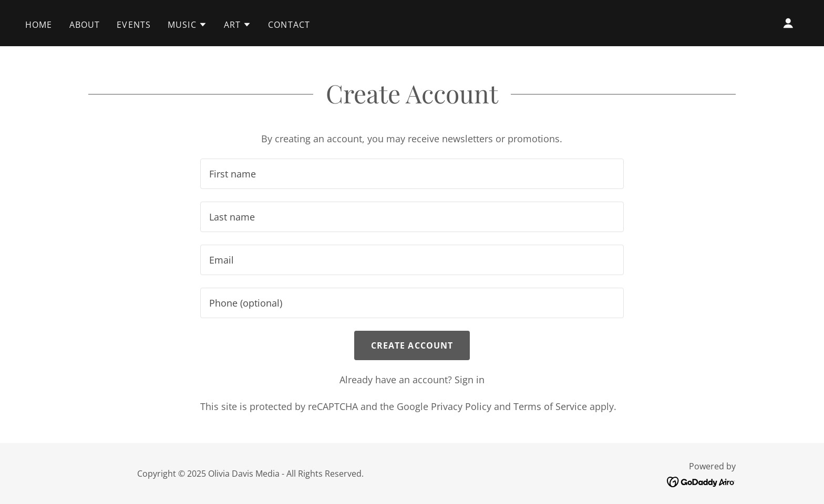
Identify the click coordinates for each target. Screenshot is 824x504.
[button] (187, 25)
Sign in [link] (470, 380)
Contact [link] (289, 25)
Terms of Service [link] (550, 406)
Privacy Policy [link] (461, 406)
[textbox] (412, 174)
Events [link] (134, 25)
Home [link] (39, 25)
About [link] (85, 25)
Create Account (412, 345)
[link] (701, 481)
